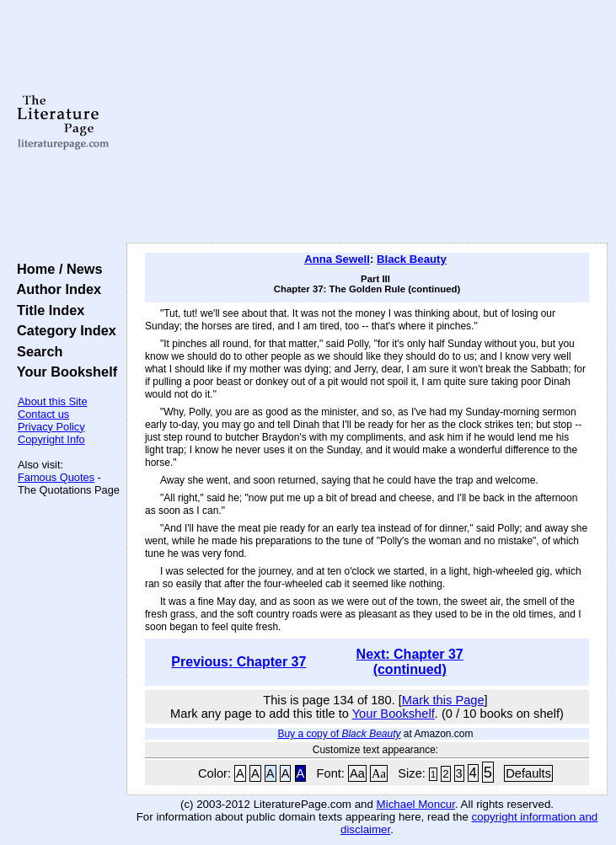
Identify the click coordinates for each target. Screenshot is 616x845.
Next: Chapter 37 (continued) (410, 662)
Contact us (43, 414)
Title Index (47, 310)
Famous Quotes (56, 477)
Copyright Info (51, 439)
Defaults (528, 773)
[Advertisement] (367, 122)
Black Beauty (412, 259)
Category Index (63, 330)
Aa (357, 773)
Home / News (56, 269)
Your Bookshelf (63, 372)
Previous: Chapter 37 (238, 662)
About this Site (53, 401)
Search (36, 351)
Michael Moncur (416, 804)
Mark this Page (443, 700)
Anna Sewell (337, 259)
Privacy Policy (51, 427)
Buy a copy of (339, 734)
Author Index (55, 289)
